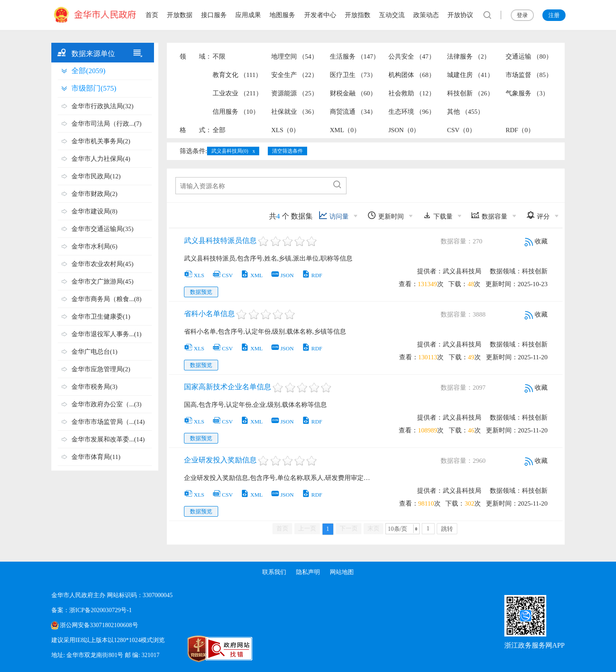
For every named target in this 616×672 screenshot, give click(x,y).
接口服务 (214, 15)
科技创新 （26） (470, 93)
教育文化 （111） (237, 75)
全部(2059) (88, 71)
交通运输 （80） (529, 56)
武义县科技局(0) (230, 151)
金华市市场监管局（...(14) (108, 422)
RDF (312, 275)
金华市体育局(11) (96, 457)
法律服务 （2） (469, 56)
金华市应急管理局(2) (101, 369)
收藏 (536, 241)
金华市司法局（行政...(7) (107, 124)
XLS (194, 275)
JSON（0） (404, 130)
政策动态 (426, 15)
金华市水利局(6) (95, 246)
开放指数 (358, 15)
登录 (522, 15)
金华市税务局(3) (95, 387)
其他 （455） (465, 112)
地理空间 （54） (295, 56)
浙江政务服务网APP (535, 645)
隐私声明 (308, 572)
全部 (219, 130)
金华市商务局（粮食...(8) (107, 299)
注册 (554, 15)
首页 (152, 15)
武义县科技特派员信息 (220, 241)
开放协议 (460, 15)
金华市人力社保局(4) (101, 159)
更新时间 (386, 215)
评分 (538, 215)
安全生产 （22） (295, 75)
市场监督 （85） (529, 75)
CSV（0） (461, 130)
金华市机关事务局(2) (101, 141)
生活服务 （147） (355, 56)
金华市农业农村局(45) (102, 264)
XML (252, 275)
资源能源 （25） (295, 93)
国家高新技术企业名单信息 (228, 387)
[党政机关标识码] (180, 649)
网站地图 (342, 572)
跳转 (447, 529)
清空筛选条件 (287, 151)
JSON (282, 275)
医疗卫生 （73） (353, 75)
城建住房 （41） (470, 75)
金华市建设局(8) (95, 211)
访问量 (334, 215)
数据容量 (489, 215)
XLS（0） (285, 130)
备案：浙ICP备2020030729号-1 (91, 610)
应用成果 (248, 15)
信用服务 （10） (236, 112)
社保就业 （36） (295, 112)
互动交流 (392, 15)
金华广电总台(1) (95, 352)
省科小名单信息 (209, 314)
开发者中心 (320, 15)
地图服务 (282, 15)
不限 (219, 56)
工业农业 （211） (237, 93)
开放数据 (180, 15)
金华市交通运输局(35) (102, 229)
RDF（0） (520, 130)
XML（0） (345, 130)
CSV (222, 275)
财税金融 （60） (353, 93)
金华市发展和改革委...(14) (108, 439)
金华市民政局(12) (96, 176)
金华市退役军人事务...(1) (107, 334)
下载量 (438, 215)
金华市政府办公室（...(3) (107, 404)
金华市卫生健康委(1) (101, 317)
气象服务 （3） (527, 93)
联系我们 (274, 572)
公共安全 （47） (412, 56)
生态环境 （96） (412, 112)
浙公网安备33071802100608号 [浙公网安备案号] (99, 625)
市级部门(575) (94, 88)
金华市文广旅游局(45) (102, 281)
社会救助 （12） (412, 93)
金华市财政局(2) (95, 194)
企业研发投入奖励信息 (220, 460)
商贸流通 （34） (353, 112)
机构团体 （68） (412, 75)
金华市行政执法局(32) (102, 106)
